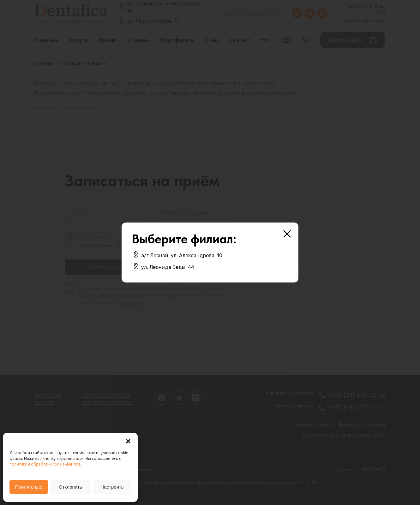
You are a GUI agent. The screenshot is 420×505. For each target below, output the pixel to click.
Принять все (29, 487)
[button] (128, 441)
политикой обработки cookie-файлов (45, 464)
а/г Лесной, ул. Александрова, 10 (182, 255)
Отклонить (70, 487)
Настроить (112, 487)
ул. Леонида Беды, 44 (168, 267)
